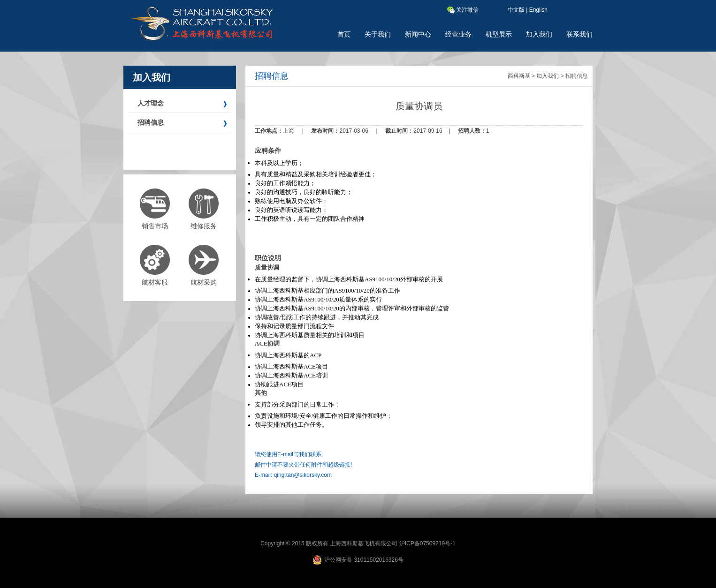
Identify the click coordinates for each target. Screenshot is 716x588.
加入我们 (539, 34)
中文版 (516, 10)
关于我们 (378, 34)
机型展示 (499, 34)
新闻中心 (418, 34)
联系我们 (579, 34)
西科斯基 (519, 76)
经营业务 (458, 34)
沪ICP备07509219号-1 (427, 543)
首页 (344, 34)
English (538, 10)
